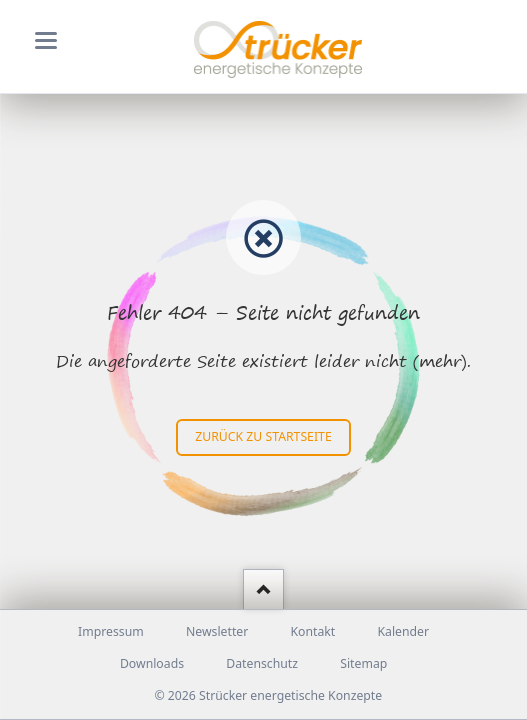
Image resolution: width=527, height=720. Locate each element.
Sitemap (363, 663)
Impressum (111, 631)
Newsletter (217, 631)
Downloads (152, 663)
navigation (46, 40)
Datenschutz (262, 663)
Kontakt (312, 631)
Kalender (403, 631)
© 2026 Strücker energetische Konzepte (268, 695)
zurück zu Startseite (263, 436)
